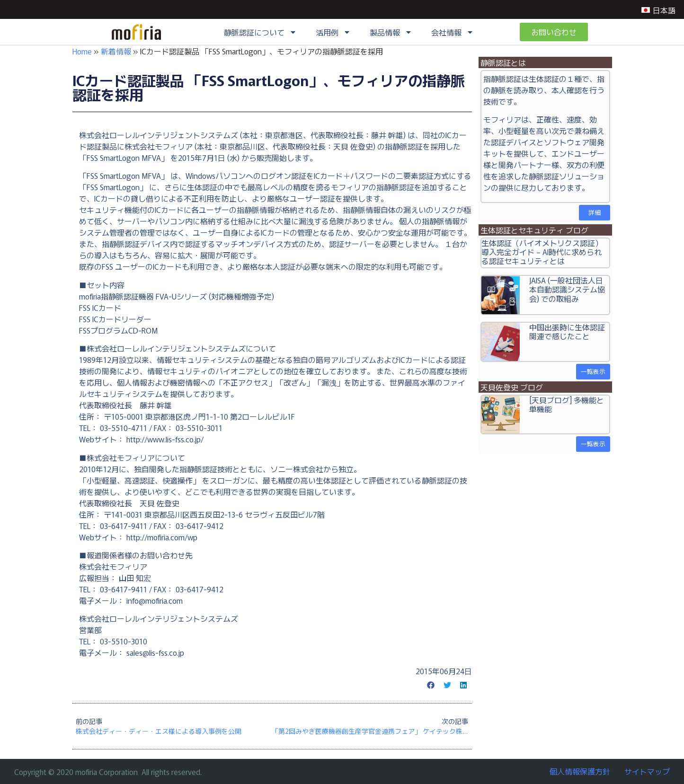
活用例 (333, 32)
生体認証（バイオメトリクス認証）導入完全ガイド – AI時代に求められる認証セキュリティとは (542, 252)
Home (82, 51)
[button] (431, 685)
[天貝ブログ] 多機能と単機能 (567, 404)
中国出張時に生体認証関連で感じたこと (567, 331)
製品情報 (391, 32)
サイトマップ (647, 771)
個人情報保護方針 (580, 771)
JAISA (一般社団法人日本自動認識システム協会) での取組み (567, 289)
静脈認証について (260, 32)
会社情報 (453, 32)
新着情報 (116, 51)
